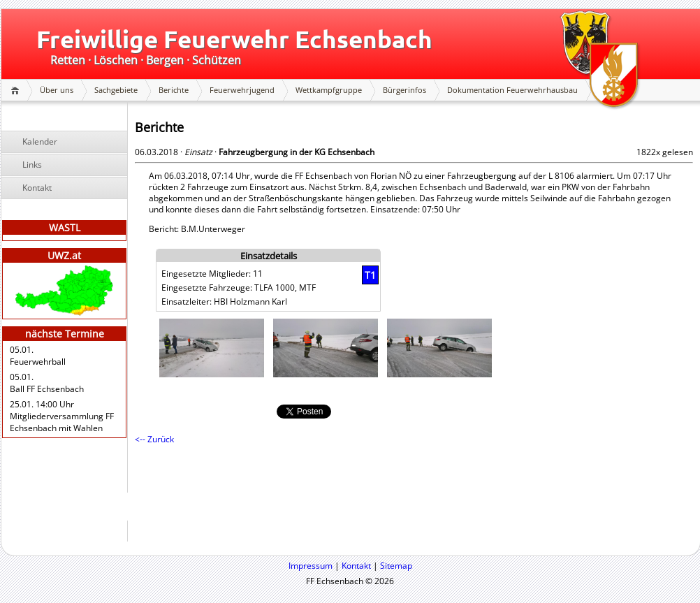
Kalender (40, 141)
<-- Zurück (154, 439)
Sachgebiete (116, 90)
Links (32, 165)
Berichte (174, 90)
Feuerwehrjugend (242, 90)
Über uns (57, 90)
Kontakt (37, 188)
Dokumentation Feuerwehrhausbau (512, 90)
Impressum (311, 566)
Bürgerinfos (404, 90)
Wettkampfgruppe (329, 90)
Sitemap (396, 566)
